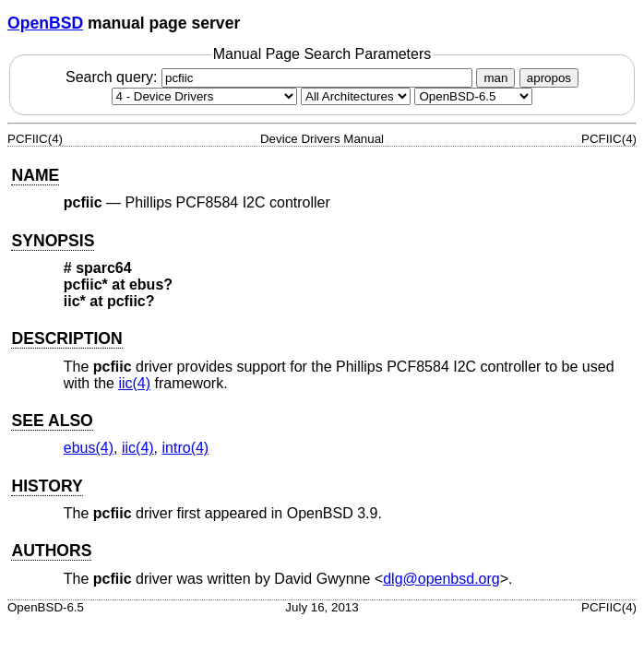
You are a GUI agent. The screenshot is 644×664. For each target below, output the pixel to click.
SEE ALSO (52, 421)
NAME (35, 175)
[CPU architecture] (356, 96)
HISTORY (47, 486)
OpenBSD (45, 23)
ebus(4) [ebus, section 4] (89, 448)
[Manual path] (473, 96)
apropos (549, 78)
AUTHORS (51, 551)
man (495, 78)
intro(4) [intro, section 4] (186, 448)
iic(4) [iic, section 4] (134, 383)
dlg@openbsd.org (441, 579)
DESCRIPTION (66, 338)
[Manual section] (204, 96)
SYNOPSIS (53, 241)
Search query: (271, 77)
